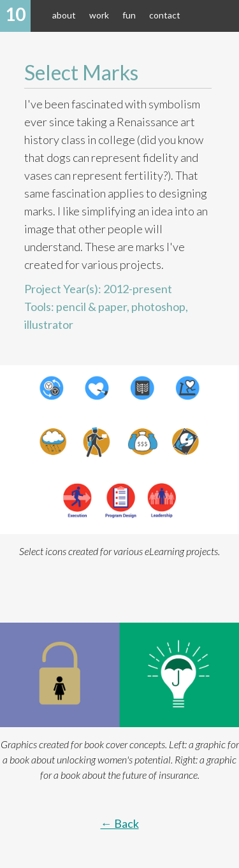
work (99, 15)
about (64, 15)
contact (165, 15)
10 (15, 14)
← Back (120, 823)
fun (129, 15)
